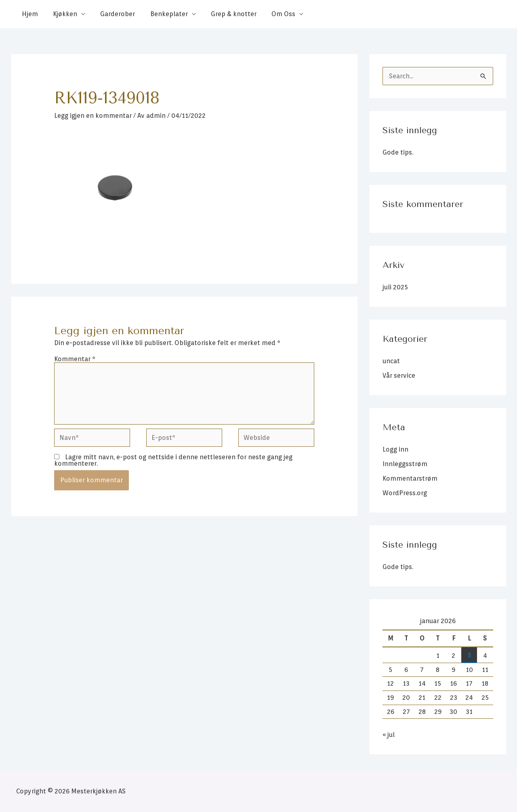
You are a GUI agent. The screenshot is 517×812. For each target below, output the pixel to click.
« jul (389, 735)
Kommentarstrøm (410, 478)
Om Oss (272, 14)
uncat (391, 361)
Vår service (399, 376)
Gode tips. (398, 152)
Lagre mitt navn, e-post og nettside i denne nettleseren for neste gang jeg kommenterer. (173, 460)
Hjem (29, 14)
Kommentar (75, 359)
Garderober (112, 14)
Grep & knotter (224, 14)
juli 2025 (395, 287)
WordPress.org (405, 493)
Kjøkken (62, 14)
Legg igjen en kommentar (93, 116)
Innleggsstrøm (405, 464)
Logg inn (395, 449)
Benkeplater (161, 14)
